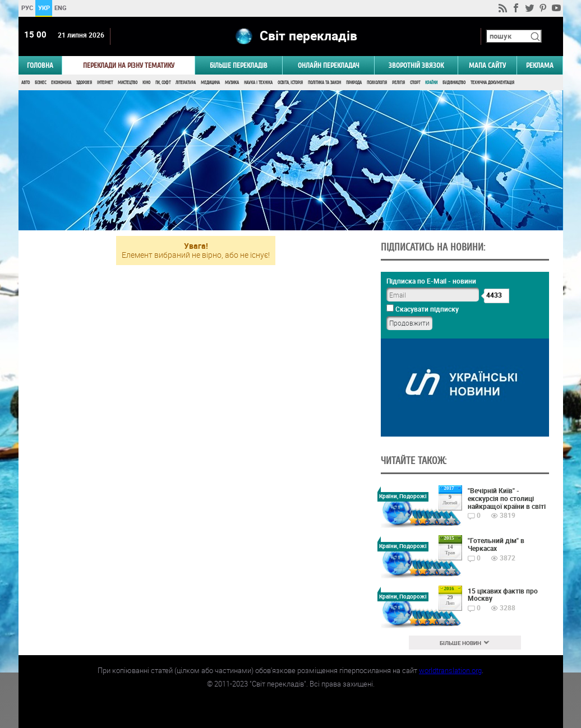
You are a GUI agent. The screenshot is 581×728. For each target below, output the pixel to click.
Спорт (415, 83)
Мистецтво (128, 83)
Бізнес (40, 83)
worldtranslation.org (450, 670)
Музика (232, 83)
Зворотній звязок (416, 65)
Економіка (61, 83)
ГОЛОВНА (40, 65)
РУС (27, 8)
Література (186, 83)
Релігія (398, 83)
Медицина (210, 83)
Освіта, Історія (290, 83)
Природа (354, 83)
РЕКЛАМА (540, 65)
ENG (61, 8)
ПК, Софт (163, 83)
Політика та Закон (324, 83)
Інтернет (105, 83)
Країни (431, 83)
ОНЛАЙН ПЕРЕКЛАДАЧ (329, 65)
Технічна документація (492, 83)
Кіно (146, 83)
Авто (26, 83)
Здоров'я (84, 83)
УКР (43, 8)
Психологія (377, 83)
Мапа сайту (487, 65)
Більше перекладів (239, 65)
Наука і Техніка (258, 83)
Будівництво (454, 83)
